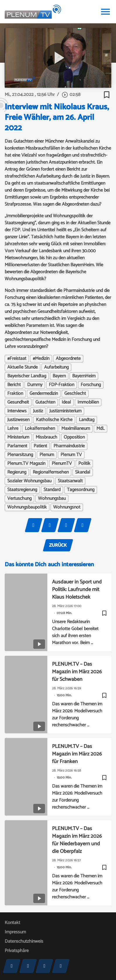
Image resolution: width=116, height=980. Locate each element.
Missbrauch (46, 437)
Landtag (87, 420)
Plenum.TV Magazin (26, 464)
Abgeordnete (68, 359)
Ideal (66, 402)
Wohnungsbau (52, 499)
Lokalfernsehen (40, 429)
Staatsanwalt (70, 481)
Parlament (17, 446)
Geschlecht (75, 394)
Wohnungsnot (67, 507)
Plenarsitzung (20, 455)
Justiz (38, 411)
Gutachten (45, 402)
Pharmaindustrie (69, 446)
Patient (40, 446)
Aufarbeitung (56, 367)
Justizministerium (65, 411)
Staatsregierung (22, 490)
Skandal (83, 472)
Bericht (14, 385)
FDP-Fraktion (62, 385)
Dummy (35, 385)
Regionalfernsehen (51, 472)
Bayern (59, 376)
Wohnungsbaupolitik (27, 507)
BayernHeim (84, 376)
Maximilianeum (76, 429)
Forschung (91, 385)
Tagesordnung (81, 490)
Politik (84, 464)
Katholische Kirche (54, 420)
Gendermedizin (44, 394)
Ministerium (18, 437)
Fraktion (15, 394)
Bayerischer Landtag (27, 376)
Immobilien (88, 402)
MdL (101, 429)
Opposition (74, 437)
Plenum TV (71, 455)
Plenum (47, 455)
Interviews (17, 411)
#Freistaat (17, 359)
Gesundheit (18, 402)
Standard (52, 490)
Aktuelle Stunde (22, 367)
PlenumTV (62, 464)
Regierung (17, 472)
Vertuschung (19, 499)
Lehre (13, 429)
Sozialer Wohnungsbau (29, 481)
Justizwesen (18, 420)
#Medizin (41, 359)
